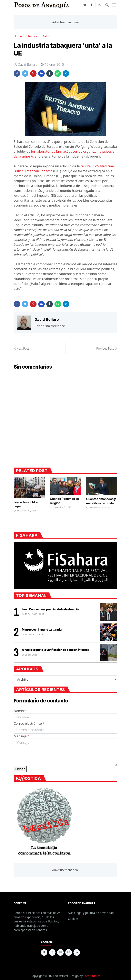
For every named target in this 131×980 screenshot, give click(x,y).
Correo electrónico (29, 723)
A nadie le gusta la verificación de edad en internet (55, 650)
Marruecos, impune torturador (42, 629)
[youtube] (69, 952)
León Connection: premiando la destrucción (51, 609)
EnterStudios (92, 976)
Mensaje (21, 736)
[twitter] (85, 5)
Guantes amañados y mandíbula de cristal (101, 501)
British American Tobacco (33, 171)
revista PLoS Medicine (97, 166)
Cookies (73, 919)
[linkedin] (77, 952)
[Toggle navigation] (114, 5)
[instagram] (60, 952)
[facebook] (91, 5)
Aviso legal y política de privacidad (91, 913)
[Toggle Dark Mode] (100, 5)
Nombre (20, 711)
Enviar (20, 769)
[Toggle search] (107, 5)
